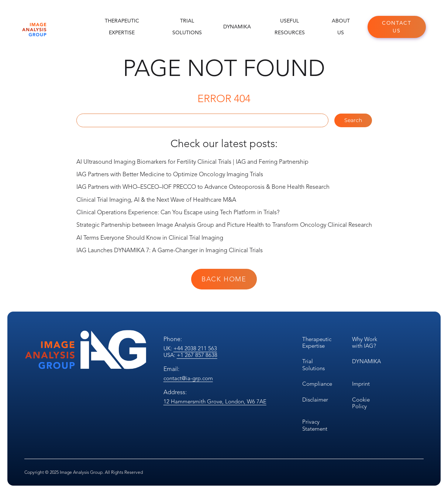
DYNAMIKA (237, 27)
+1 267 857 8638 (197, 355)
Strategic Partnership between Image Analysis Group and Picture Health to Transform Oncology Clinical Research (224, 225)
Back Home (224, 279)
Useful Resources (290, 27)
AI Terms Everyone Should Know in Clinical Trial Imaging (150, 238)
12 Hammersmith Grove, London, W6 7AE (215, 402)
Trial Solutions (187, 27)
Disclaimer (315, 400)
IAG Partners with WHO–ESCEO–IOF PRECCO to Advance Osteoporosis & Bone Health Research (203, 187)
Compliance (317, 384)
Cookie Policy (361, 403)
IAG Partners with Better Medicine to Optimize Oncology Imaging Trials (170, 174)
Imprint (361, 384)
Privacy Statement (315, 425)
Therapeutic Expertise (122, 27)
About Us (341, 27)
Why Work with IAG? (365, 343)
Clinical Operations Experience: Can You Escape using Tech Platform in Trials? (178, 212)
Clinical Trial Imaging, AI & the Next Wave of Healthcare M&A (156, 200)
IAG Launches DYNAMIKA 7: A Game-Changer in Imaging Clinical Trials (170, 250)
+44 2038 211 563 (195, 348)
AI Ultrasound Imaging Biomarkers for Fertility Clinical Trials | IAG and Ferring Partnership (192, 162)
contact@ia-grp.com (188, 378)
